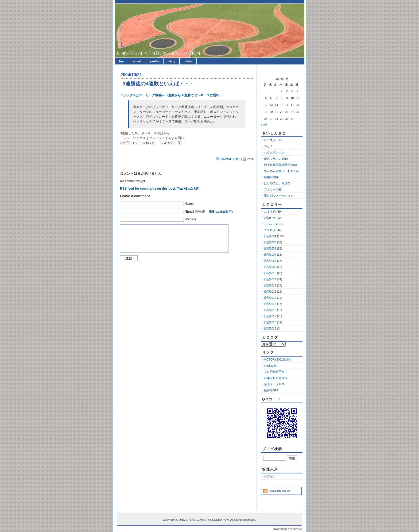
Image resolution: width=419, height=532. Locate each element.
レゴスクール (273, 140)
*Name (190, 204)
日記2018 (270, 322)
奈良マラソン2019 (276, 159)
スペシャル (271, 224)
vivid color (270, 366)
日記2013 (270, 292)
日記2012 (270, 285)
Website (190, 219)
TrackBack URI (188, 189)
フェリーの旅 (273, 189)
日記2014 (270, 298)
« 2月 (264, 125)
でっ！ (268, 146)
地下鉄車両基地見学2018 (280, 165)
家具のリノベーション (279, 196)
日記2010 (270, 273)
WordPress (295, 529)
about (137, 61)
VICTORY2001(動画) (277, 359)
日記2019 (270, 328)
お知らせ (270, 218)
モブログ (270, 230)
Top (121, 61)
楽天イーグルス (274, 384)
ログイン (270, 476)
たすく (237, 159)
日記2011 (270, 279)
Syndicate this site (280, 491)
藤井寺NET (271, 390)
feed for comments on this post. (148, 189)
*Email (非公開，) (209, 212)
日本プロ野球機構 (276, 378)
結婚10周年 (271, 177)
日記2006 (270, 248)
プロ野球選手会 (274, 372)
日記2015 (270, 304)
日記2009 (270, 267)
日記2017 (270, 316)
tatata (188, 61)
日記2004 (226, 159)
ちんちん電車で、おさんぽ (282, 171)
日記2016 (270, 310)
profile (155, 61)
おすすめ (270, 212)
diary (172, 61)
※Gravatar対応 (220, 212)
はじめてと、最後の (277, 183)
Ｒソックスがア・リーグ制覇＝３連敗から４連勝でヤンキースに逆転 (170, 95)
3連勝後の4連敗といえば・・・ (158, 84)
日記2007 (270, 255)
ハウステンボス (274, 152)
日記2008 (270, 261)
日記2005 (270, 242)
